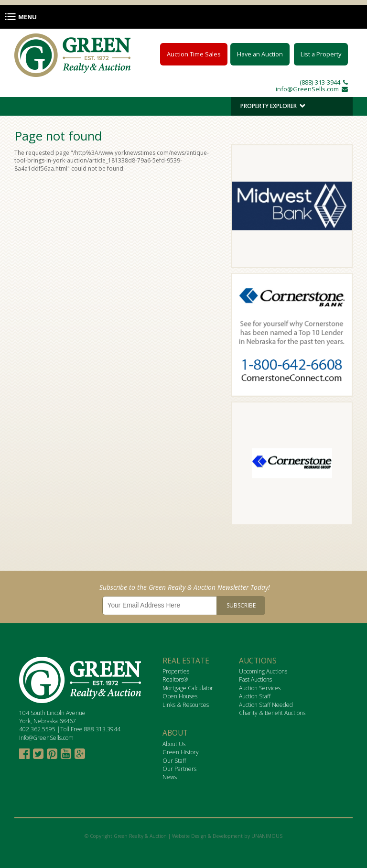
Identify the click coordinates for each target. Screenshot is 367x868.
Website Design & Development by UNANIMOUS (227, 836)
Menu (27, 17)
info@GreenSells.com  (312, 89)
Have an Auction (260, 54)
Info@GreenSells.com (46, 738)
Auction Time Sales (194, 54)
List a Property (321, 54)
